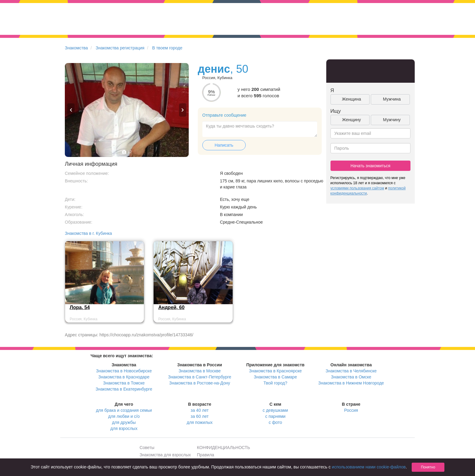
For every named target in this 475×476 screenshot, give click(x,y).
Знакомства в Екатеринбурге (124, 389)
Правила (206, 455)
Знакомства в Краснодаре (124, 377)
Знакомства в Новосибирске (124, 371)
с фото (275, 422)
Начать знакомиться (370, 166)
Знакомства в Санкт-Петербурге (200, 377)
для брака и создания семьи (124, 410)
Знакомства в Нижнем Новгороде (351, 383)
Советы (147, 448)
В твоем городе (167, 48)
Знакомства (76, 48)
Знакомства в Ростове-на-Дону (200, 383)
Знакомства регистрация (120, 48)
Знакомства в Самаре (275, 377)
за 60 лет (199, 416)
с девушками (275, 410)
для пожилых (199, 422)
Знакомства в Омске (351, 377)
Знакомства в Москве (199, 371)
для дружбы (124, 422)
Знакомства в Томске (124, 383)
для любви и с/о (124, 416)
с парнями (276, 416)
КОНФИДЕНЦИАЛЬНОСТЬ (223, 448)
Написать (224, 145)
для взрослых (124, 428)
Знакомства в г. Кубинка (88, 233)
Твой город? (276, 383)
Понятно (428, 467)
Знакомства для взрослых (165, 455)
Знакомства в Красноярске (275, 371)
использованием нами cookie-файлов (369, 467)
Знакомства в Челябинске (351, 371)
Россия (351, 410)
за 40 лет (199, 410)
